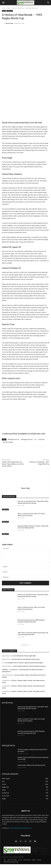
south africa (41, 439)
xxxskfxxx (5, 670)
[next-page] (6, 538)
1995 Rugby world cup (13, 439)
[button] (3, 3)
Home (4, 8)
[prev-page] (3, 538)
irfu (35, 439)
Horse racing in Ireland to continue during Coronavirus (29, 666)
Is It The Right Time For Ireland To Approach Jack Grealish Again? (24, 663)
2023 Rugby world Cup (27, 439)
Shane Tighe (10, 23)
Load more (25, 645)
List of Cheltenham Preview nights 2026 (24, 656)
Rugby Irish (10, 11)
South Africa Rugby (8, 442)
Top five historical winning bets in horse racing (25, 659)
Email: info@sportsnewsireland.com (20, 828)
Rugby (8, 8)
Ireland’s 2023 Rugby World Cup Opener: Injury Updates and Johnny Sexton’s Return (13, 464)
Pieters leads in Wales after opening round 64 (31, 765)
